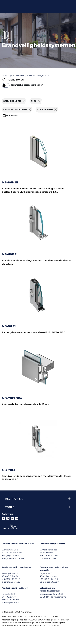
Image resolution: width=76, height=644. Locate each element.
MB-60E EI (10, 254)
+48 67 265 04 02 (10, 600)
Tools (10, 507)
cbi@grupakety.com (49, 582)
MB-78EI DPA (12, 398)
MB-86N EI (10, 182)
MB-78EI (8, 470)
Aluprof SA (14, 499)
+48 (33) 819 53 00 (11, 555)
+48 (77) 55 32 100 (49, 555)
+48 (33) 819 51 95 (49, 579)
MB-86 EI (9, 326)
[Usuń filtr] (24, 101)
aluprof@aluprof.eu (11, 582)
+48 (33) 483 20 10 (11, 579)
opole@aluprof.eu (48, 558)
